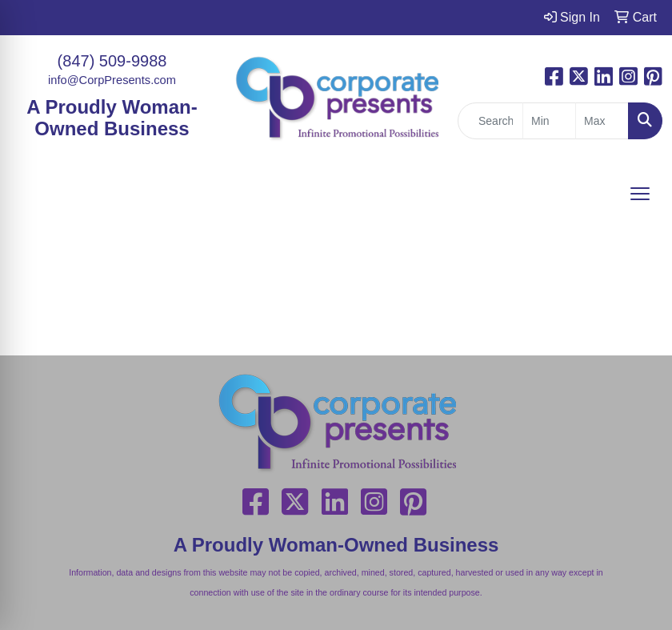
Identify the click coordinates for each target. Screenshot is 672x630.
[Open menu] (640, 194)
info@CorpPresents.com (112, 80)
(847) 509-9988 (112, 61)
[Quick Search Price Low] (549, 121)
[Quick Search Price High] (602, 121)
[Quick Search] (490, 121)
